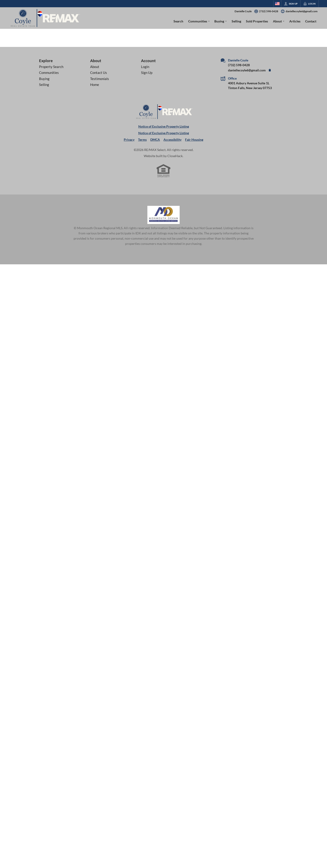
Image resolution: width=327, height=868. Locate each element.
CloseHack (175, 156)
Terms (142, 140)
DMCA (155, 140)
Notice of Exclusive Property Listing (164, 126)
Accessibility (172, 140)
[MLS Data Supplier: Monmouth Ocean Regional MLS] (163, 215)
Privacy (129, 140)
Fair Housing (194, 140)
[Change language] (277, 4)
